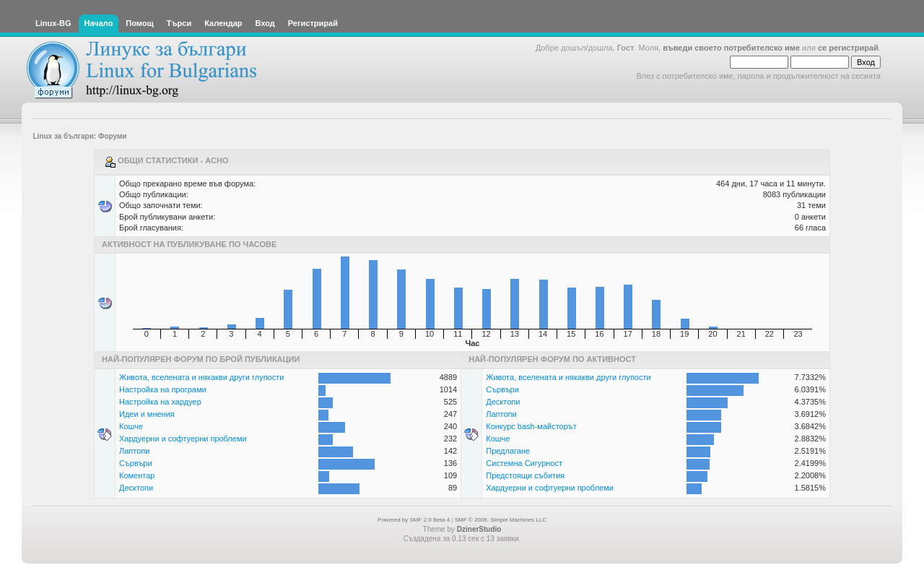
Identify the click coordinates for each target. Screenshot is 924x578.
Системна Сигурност (524, 463)
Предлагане (508, 451)
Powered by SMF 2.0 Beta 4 (414, 520)
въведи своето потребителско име (731, 48)
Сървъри (136, 463)
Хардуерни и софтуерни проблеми (183, 439)
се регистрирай (848, 48)
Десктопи (136, 488)
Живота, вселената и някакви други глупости (201, 377)
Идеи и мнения (147, 414)
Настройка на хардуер (160, 402)
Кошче (131, 426)
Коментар (137, 475)
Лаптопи (134, 451)
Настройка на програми (163, 389)
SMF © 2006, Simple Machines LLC (501, 520)
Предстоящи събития (525, 475)
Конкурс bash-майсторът (531, 426)
